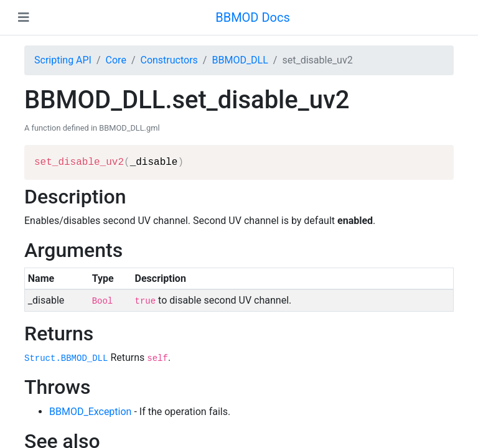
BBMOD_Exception (90, 412)
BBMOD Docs (253, 17)
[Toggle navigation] (24, 17)
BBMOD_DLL (240, 60)
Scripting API (63, 60)
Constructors (169, 60)
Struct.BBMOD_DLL (66, 358)
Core (116, 60)
